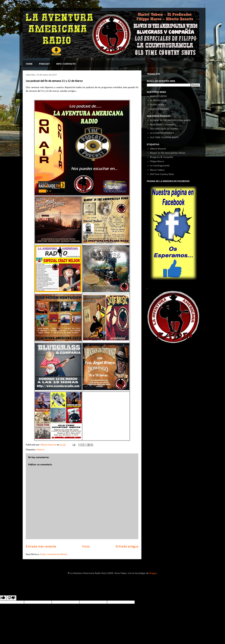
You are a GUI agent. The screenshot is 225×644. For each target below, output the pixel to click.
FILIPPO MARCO (158, 105)
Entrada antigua (127, 547)
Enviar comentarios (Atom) (54, 554)
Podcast (40, 450)
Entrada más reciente (41, 547)
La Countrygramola (160, 166)
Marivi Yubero (157, 170)
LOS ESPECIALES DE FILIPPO (164, 129)
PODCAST (44, 64)
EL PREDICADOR (158, 101)
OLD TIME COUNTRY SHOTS (164, 138)
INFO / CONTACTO (66, 64)
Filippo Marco (157, 161)
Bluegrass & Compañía (162, 157)
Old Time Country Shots (162, 174)
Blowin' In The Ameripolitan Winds (168, 153)
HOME (29, 64)
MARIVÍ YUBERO (158, 96)
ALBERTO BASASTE (160, 109)
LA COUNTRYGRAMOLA (162, 133)
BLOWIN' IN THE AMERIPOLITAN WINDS (170, 120)
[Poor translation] (11, 598)
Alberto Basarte (158, 149)
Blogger (153, 573)
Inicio (86, 547)
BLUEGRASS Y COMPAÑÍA (163, 125)
